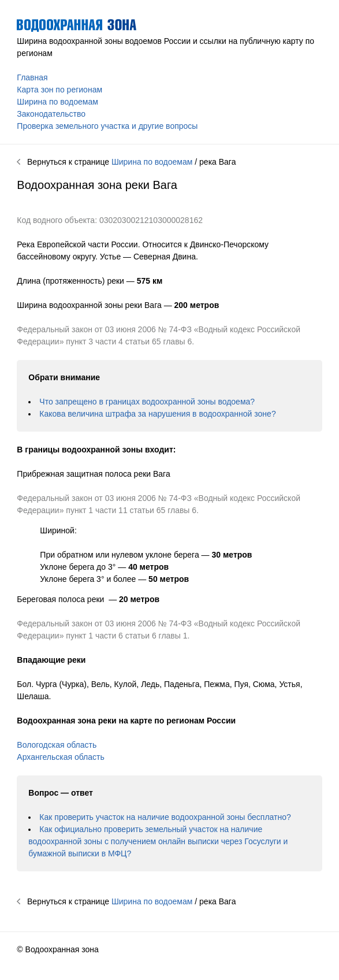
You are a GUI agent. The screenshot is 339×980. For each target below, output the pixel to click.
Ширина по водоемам (57, 102)
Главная (32, 77)
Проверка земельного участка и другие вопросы (107, 126)
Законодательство (51, 114)
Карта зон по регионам (59, 90)
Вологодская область (57, 745)
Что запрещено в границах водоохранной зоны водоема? (147, 402)
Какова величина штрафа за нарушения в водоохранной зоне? (157, 414)
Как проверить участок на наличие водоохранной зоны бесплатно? (165, 817)
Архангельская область (60, 757)
